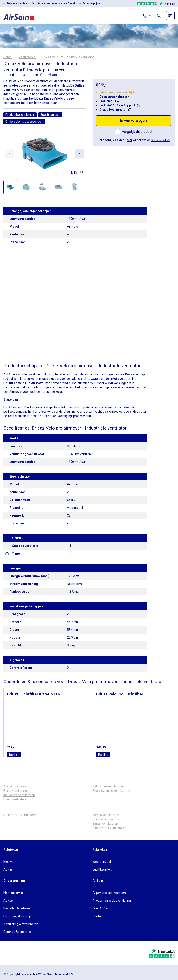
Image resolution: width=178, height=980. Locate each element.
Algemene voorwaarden (109, 893)
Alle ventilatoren (15, 786)
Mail (130, 140)
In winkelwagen (133, 121)
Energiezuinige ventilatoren (111, 791)
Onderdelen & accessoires (24, 122)
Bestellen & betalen (17, 908)
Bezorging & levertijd (18, 916)
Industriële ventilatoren (19, 795)
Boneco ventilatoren (106, 819)
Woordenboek (102, 862)
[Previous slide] (10, 154)
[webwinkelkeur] (16, 953)
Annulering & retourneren (21, 924)
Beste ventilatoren (16, 791)
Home (8, 57)
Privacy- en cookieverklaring (112, 901)
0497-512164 (161, 140)
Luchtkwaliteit (102, 869)
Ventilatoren (27, 57)
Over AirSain (101, 908)
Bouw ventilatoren (16, 799)
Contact (98, 916)
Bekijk (14, 755)
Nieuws (8, 862)
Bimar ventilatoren (105, 824)
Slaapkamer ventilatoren (109, 828)
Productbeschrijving (20, 115)
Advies (8, 869)
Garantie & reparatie (17, 932)
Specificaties (50, 115)
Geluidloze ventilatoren (108, 786)
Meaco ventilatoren (106, 815)
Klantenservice (14, 893)
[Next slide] (80, 154)
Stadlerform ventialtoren (20, 815)
